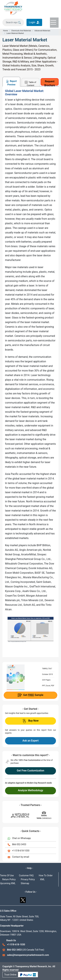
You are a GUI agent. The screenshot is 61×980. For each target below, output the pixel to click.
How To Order (46, 875)
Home (6, 31)
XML (42, 879)
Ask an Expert (30, 741)
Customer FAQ (26, 875)
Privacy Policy (28, 879)
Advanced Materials (42, 31)
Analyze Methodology (30, 790)
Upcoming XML (8, 883)
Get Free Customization (30, 771)
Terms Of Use (7, 875)
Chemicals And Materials (21, 31)
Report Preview (11, 83)
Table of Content (31, 84)
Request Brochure (50, 83)
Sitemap (25, 883)
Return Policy (9, 879)
